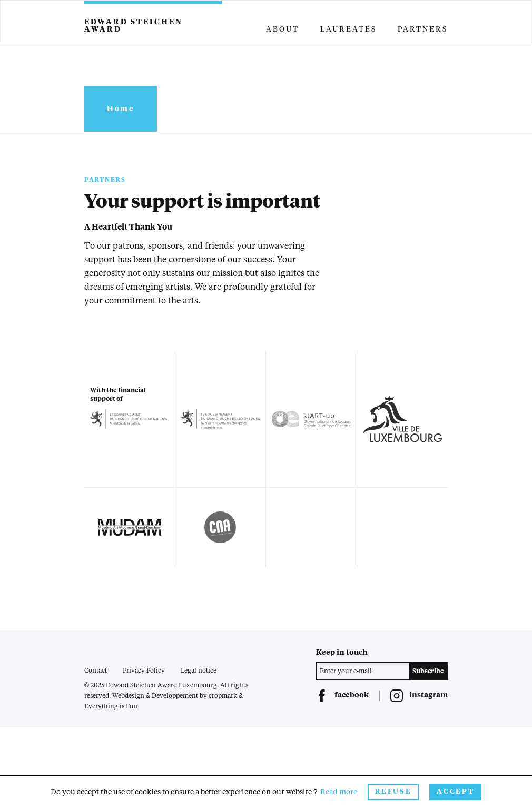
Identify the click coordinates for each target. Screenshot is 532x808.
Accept (455, 792)
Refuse (393, 792)
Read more (339, 792)
